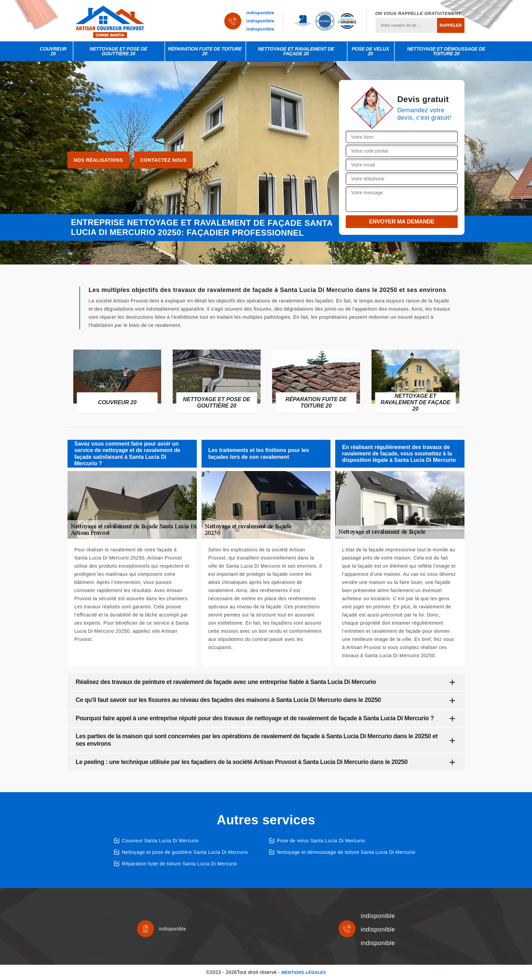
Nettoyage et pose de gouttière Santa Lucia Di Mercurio (185, 852)
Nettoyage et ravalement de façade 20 (296, 51)
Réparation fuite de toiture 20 (205, 51)
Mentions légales (303, 973)
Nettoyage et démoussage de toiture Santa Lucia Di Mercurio (346, 852)
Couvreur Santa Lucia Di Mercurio (160, 841)
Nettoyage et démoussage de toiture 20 (446, 51)
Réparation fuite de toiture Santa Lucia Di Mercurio (179, 864)
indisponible (260, 13)
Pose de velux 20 (370, 51)
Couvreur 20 (53, 51)
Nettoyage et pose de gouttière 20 (118, 51)
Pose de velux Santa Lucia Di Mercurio (321, 841)
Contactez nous (163, 160)
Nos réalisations (98, 160)
